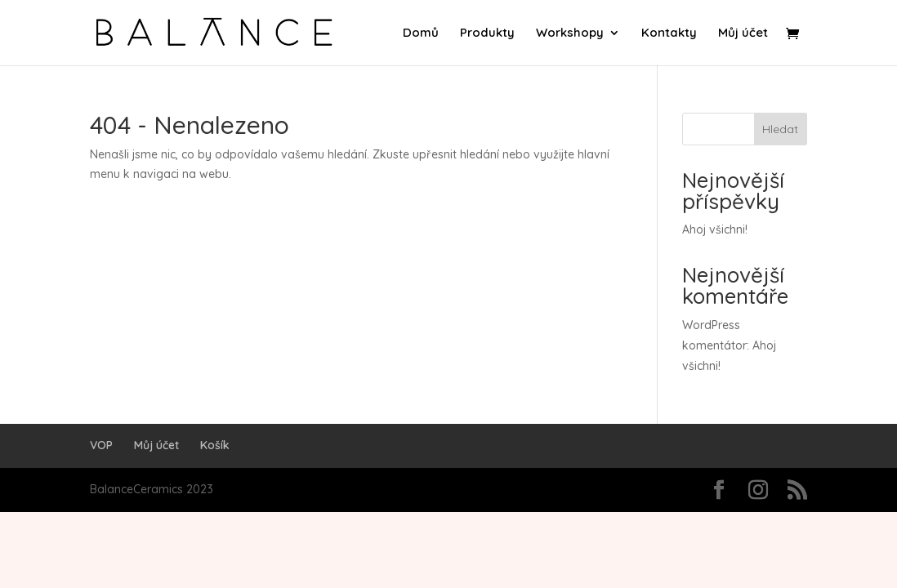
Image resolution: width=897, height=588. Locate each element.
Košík (215, 445)
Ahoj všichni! (715, 229)
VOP (101, 445)
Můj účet (743, 33)
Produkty (487, 33)
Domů (421, 33)
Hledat (780, 129)
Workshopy (570, 33)
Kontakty (669, 33)
